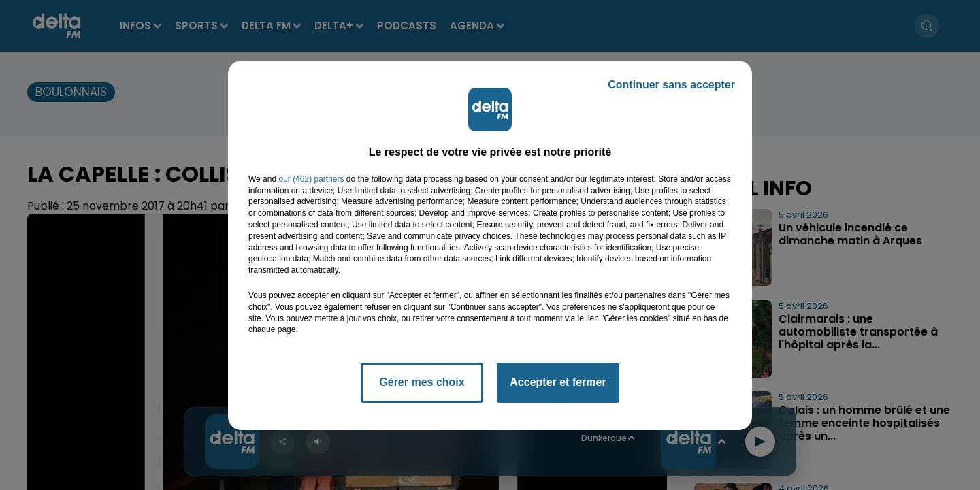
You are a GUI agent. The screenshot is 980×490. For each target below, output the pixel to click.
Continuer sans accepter (671, 85)
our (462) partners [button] (311, 179)
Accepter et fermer (558, 382)
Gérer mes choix (422, 382)
